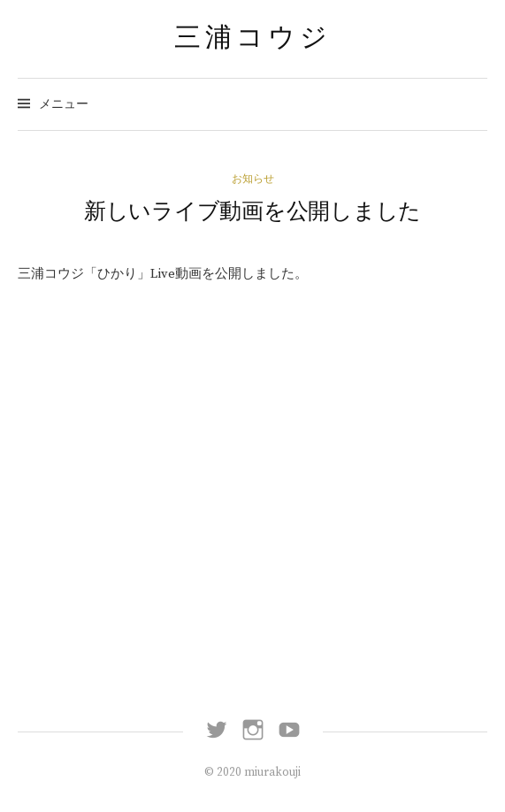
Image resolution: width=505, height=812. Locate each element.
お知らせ (253, 179)
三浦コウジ (253, 37)
